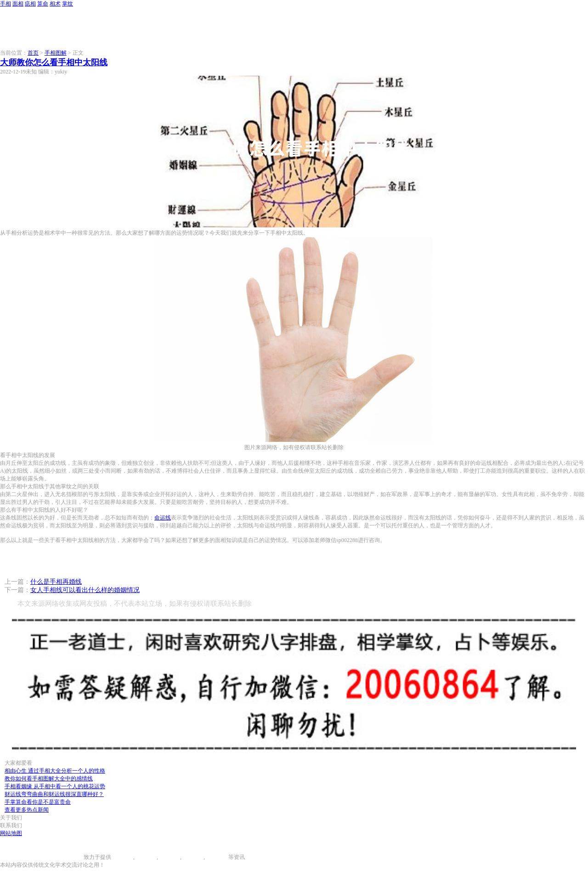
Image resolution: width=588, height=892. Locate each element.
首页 (33, 53)
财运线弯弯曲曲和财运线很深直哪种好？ (54, 794)
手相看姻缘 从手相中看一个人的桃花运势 (55, 786)
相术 (55, 4)
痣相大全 (169, 857)
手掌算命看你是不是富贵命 (38, 802)
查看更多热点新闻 (27, 810)
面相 (18, 4)
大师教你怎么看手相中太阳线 (54, 62)
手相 (6, 4)
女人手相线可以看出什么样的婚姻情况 (85, 590)
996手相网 (71, 857)
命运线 (163, 518)
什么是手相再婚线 (56, 582)
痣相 (30, 4)
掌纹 (68, 4)
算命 (43, 4)
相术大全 (217, 857)
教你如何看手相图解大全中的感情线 (49, 779)
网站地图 (11, 833)
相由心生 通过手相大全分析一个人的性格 (55, 771)
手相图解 (56, 53)
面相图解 (146, 857)
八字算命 (192, 857)
